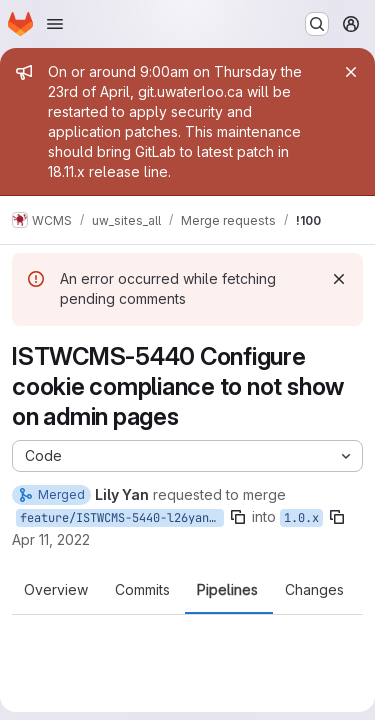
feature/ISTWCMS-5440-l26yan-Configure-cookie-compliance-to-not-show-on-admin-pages (122, 518)
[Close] (351, 72)
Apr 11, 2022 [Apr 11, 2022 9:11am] (51, 539)
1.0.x (301, 518)
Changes (314, 590)
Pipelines (227, 590)
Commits (142, 590)
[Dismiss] (339, 279)
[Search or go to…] (317, 24)
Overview (56, 590)
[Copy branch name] (238, 517)
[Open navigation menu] (55, 24)
